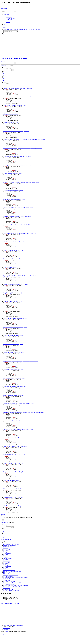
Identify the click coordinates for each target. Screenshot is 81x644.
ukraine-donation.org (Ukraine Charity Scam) (14, 250)
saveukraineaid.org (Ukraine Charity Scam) (14, 344)
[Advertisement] (40, 46)
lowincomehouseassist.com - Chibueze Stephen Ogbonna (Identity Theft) (20, 233)
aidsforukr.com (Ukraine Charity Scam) (13, 301)
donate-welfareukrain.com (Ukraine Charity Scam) (15, 489)
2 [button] (4, 73)
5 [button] (4, 76)
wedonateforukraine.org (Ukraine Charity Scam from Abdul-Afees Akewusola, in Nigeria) (24, 412)
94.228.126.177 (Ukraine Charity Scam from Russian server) (17, 455)
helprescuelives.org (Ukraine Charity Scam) (14, 463)
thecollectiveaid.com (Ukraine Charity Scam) (14, 506)
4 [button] (4, 75)
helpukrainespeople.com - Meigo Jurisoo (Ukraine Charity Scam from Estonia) (21, 361)
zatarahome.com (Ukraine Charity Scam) (13, 421)
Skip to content (4, 8)
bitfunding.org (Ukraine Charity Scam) (13, 438)
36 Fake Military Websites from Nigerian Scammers (15, 105)
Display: (6, 517)
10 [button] (4, 79)
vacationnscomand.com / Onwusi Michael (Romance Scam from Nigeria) (20, 97)
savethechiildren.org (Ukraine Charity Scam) (14, 336)
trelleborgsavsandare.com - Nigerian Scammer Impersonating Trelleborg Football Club (23, 148)
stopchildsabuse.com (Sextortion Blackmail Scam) (15, 242)
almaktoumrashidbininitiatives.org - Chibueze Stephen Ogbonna (18, 225)
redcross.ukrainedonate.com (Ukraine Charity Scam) (16, 446)
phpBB (8, 632)
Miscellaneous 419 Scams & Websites (14, 58)
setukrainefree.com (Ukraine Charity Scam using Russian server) (18, 429)
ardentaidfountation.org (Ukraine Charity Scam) (15, 310)
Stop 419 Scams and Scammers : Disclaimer (10, 603)
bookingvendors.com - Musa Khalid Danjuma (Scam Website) (18, 165)
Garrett (6, 90)
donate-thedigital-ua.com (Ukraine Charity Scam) (15, 387)
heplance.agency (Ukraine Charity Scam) (13, 259)
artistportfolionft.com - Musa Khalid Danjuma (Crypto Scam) (18, 157)
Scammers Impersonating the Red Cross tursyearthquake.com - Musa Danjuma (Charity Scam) (25, 140)
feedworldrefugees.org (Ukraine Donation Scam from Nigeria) (18, 88)
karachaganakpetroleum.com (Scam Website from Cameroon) (18, 216)
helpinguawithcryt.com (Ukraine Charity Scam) (15, 472)
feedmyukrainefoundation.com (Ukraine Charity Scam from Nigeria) (19, 404)
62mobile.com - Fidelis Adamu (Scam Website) (14, 199)
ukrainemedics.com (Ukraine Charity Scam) (14, 370)
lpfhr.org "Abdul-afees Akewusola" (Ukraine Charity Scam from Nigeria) (20, 276)
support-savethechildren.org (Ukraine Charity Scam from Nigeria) (19, 208)
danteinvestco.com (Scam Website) (12, 122)
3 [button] (4, 74)
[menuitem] (9, 17)
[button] (4, 67)
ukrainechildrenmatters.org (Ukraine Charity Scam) (15, 318)
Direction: (26, 517)
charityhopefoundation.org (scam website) (13, 191)
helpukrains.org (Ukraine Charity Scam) (13, 293)
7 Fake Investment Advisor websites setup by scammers (16, 131)
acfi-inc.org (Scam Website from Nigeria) (13, 174)
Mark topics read (4, 65)
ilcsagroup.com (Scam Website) (11, 114)
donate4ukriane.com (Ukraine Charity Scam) (14, 395)
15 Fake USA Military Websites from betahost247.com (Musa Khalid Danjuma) (22, 182)
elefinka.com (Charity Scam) (10, 267)
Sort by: (16, 517)
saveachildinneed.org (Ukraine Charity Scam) (14, 353)
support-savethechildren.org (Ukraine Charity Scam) (16, 327)
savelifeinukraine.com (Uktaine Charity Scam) (14, 378)
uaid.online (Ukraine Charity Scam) (12, 480)
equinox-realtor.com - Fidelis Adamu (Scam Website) (16, 284)
